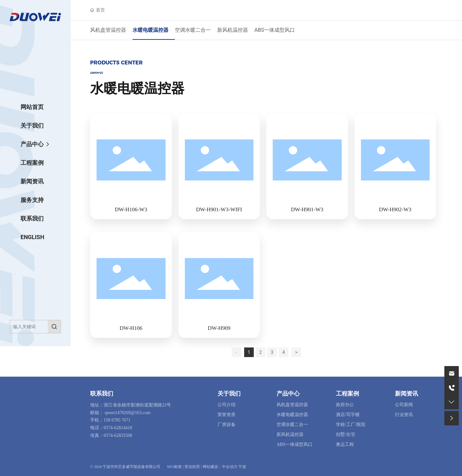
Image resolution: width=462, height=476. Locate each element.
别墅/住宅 (346, 434)
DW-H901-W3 (307, 209)
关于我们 (229, 394)
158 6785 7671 (117, 420)
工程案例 (347, 394)
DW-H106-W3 (131, 209)
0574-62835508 (118, 435)
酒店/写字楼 (348, 415)
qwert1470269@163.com (128, 413)
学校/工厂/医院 (351, 425)
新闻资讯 (406, 394)
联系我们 (102, 394)
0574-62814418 (118, 428)
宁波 (242, 467)
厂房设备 (227, 425)
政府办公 (345, 405)
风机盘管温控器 (108, 30)
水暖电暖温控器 (150, 30)
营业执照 (192, 467)
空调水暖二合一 (193, 30)
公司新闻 (404, 405)
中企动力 (230, 467)
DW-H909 (219, 328)
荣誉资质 (227, 415)
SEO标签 (174, 467)
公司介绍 (227, 405)
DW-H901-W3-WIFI (219, 209)
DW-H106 (131, 328)
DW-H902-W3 (395, 209)
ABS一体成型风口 (275, 30)
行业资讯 (404, 415)
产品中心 (288, 394)
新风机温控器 (233, 30)
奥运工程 (345, 444)
